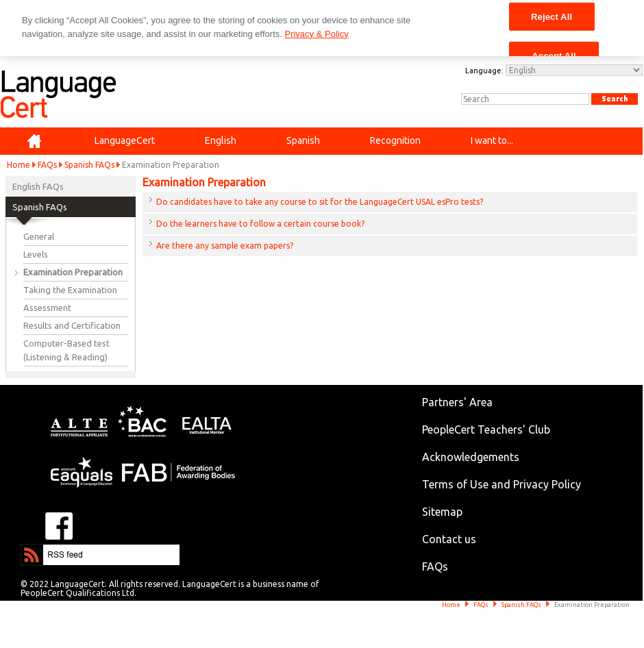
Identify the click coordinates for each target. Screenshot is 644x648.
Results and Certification (72, 325)
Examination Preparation (73, 272)
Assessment (47, 308)
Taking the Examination (70, 290)
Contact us (449, 539)
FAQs (47, 165)
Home (18, 165)
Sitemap (442, 512)
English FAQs (38, 186)
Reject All (552, 16)
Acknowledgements (471, 457)
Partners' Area (457, 402)
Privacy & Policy (316, 34)
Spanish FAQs (89, 165)
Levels (36, 254)
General (39, 236)
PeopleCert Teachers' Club (486, 429)
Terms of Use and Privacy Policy (501, 484)
